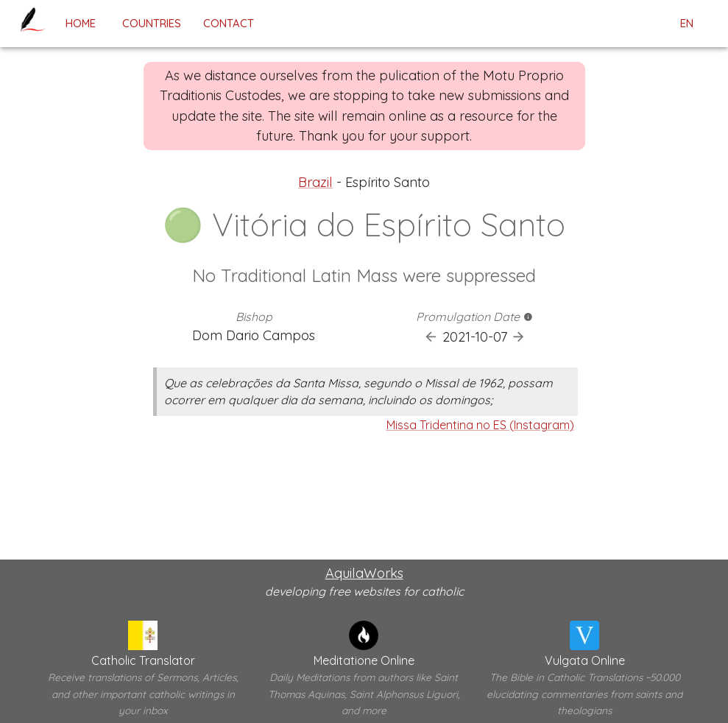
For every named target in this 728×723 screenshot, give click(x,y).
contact (229, 23)
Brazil (315, 182)
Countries (152, 23)
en (687, 24)
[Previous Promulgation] (431, 337)
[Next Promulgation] (519, 337)
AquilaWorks (364, 573)
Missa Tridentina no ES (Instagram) (480, 425)
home (80, 23)
